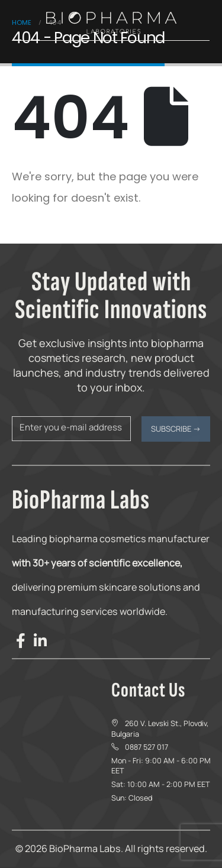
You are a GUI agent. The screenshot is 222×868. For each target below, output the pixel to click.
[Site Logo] (111, 23)
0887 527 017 (147, 747)
